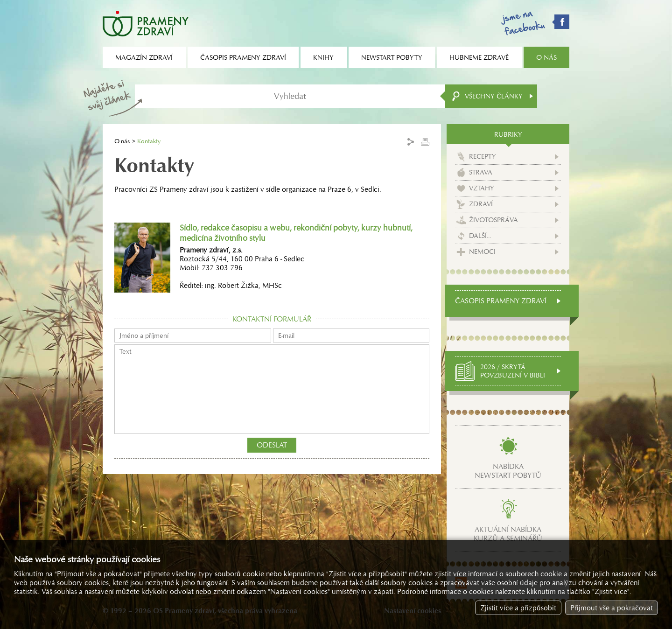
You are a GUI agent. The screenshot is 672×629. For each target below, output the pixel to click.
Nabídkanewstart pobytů (508, 471)
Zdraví (481, 204)
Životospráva (493, 220)
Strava (481, 172)
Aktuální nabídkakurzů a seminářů (508, 534)
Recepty (483, 156)
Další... (480, 236)
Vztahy (482, 188)
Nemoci (482, 252)
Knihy (323, 57)
